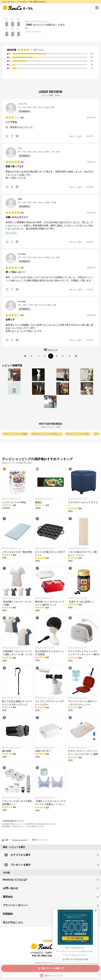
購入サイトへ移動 (51, 968)
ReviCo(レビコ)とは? (15, 880)
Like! (90, 136)
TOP (7, 840)
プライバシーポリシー (15, 905)
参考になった (76, 136)
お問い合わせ (10, 888)
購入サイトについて (51, 976)
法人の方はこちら (13, 922)
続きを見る (11, 233)
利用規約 (8, 914)
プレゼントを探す (17, 865)
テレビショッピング (20, 840)
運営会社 (8, 897)
